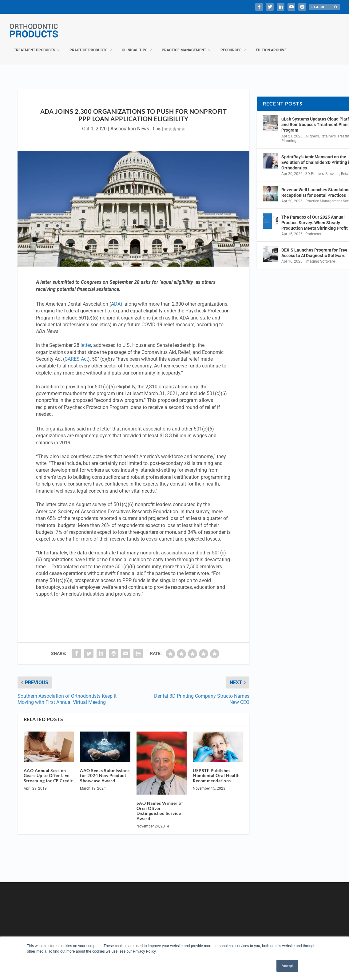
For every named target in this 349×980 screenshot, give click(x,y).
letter (86, 339)
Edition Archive (271, 44)
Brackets (332, 168)
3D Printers (315, 168)
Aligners (312, 130)
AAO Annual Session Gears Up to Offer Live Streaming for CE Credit (48, 769)
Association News (130, 123)
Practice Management (184, 44)
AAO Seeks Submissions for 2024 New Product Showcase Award (105, 769)
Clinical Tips (135, 44)
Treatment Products (34, 44)
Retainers (328, 130)
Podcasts (313, 228)
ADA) (117, 298)
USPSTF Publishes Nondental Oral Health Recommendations (216, 769)
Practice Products (88, 44)
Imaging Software (320, 255)
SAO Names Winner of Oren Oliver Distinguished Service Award (160, 805)
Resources (231, 44)
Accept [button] (287, 966)
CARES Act (76, 353)
